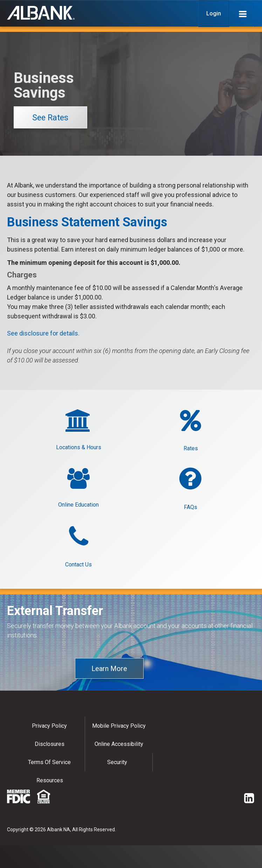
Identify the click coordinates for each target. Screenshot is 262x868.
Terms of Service (49, 762)
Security (117, 762)
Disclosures (50, 744)
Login (214, 13)
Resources (50, 780)
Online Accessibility (119, 744)
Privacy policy (49, 726)
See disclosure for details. (43, 333)
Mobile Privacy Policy (119, 726)
